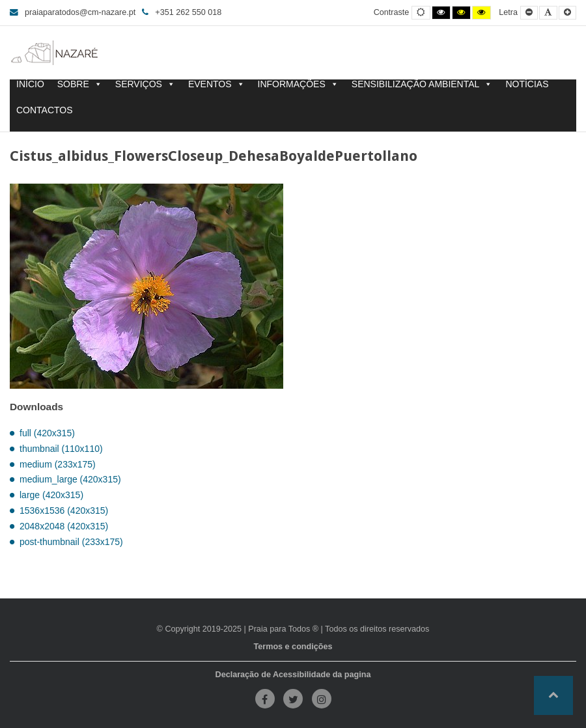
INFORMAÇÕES (298, 84)
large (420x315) (51, 495)
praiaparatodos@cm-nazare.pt (73, 12)
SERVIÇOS (145, 84)
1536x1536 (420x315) (64, 511)
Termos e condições (293, 647)
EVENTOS (216, 84)
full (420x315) (47, 433)
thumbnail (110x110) (61, 449)
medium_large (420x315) (70, 479)
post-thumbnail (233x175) (71, 542)
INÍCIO (30, 84)
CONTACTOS (45, 110)
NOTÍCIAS (527, 84)
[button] (553, 695)
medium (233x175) (58, 464)
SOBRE (80, 84)
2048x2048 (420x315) (64, 526)
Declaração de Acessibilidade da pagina (293, 675)
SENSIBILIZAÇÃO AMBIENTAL (422, 84)
